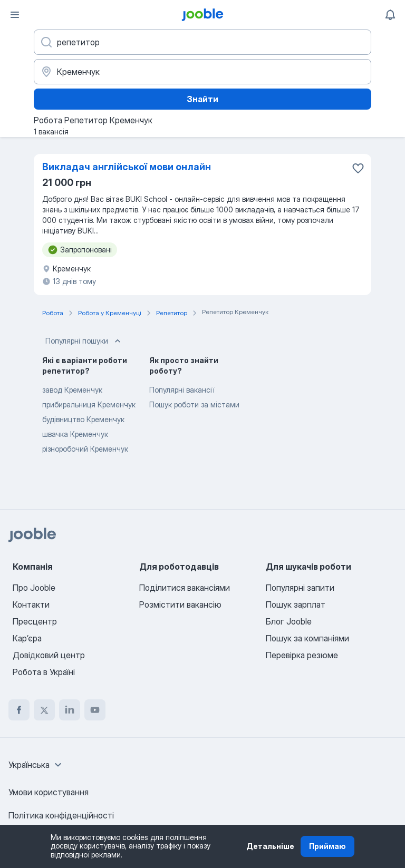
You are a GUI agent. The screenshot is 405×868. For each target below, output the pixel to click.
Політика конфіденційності (61, 815)
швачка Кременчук (75, 434)
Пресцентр (35, 621)
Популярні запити (300, 588)
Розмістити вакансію (180, 604)
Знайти (202, 99)
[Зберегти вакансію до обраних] (358, 168)
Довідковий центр (49, 655)
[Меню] (15, 15)
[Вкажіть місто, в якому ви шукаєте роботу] (202, 72)
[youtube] (95, 710)
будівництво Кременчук (83, 419)
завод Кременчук (72, 390)
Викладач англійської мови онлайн (127, 167)
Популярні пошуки (84, 341)
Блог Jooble (289, 621)
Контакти (31, 604)
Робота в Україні (44, 672)
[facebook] (19, 710)
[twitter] (44, 710)
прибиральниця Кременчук (89, 404)
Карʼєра (27, 638)
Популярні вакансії (182, 390)
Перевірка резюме (302, 655)
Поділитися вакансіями (185, 588)
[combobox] (36, 765)
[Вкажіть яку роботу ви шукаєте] (202, 42)
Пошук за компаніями (307, 638)
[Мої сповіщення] (390, 15)
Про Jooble (34, 588)
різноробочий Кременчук (85, 449)
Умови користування (49, 792)
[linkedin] (70, 710)
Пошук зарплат (296, 604)
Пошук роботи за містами (194, 404)
